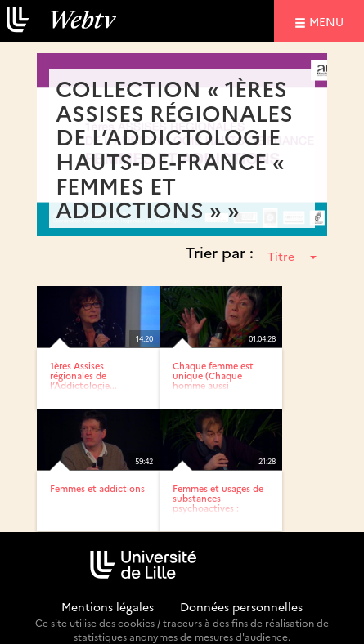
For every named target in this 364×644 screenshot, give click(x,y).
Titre (292, 256)
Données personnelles (241, 606)
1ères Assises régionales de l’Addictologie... (83, 376)
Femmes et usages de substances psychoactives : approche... (218, 503)
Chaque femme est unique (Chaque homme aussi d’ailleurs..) (213, 380)
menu (329, 21)
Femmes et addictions (97, 488)
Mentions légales (108, 606)
